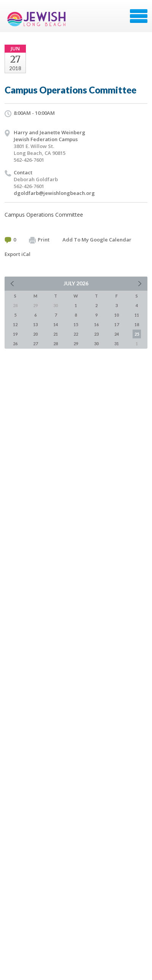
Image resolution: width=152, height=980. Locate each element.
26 (15, 344)
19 (15, 334)
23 (96, 334)
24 (117, 334)
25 (137, 334)
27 (35, 344)
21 (56, 334)
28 (56, 344)
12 (15, 324)
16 (96, 324)
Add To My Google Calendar (97, 240)
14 (56, 324)
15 (76, 324)
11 (137, 315)
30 (96, 344)
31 (117, 344)
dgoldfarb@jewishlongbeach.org (54, 193)
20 (35, 334)
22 (76, 334)
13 (35, 324)
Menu (139, 16)
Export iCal (18, 254)
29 (76, 344)
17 (117, 324)
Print (39, 240)
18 (137, 324)
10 (117, 315)
